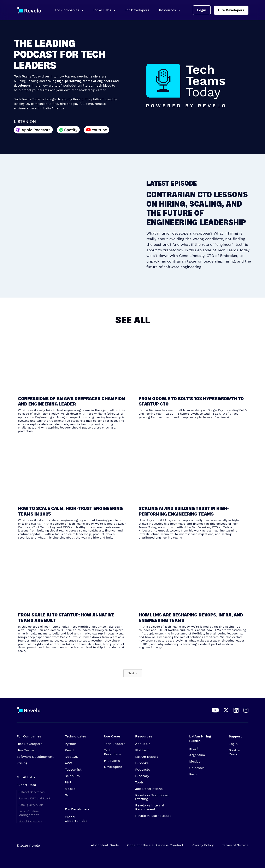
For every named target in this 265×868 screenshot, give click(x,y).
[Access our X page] (226, 710)
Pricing (22, 763)
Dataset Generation (31, 792)
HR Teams (112, 761)
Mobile (70, 789)
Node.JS (71, 757)
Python (70, 744)
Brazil (194, 749)
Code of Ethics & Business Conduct (155, 845)
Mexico (195, 761)
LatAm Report (147, 757)
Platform (142, 750)
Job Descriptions (149, 789)
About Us (143, 744)
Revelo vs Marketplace (153, 816)
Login (202, 10)
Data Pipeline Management (29, 813)
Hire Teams (25, 750)
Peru (193, 774)
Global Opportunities (76, 819)
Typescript (73, 770)
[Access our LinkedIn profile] (236, 710)
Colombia (197, 768)
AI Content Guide (105, 845)
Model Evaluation (30, 821)
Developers (113, 767)
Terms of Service (235, 845)
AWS (68, 763)
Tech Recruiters (112, 752)
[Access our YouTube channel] (215, 710)
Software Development (35, 757)
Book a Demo (234, 752)
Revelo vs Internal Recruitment (150, 807)
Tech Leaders (115, 744)
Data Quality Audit (31, 805)
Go (70, 795)
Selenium (72, 776)
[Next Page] (133, 673)
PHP (68, 782)
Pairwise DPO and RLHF (34, 798)
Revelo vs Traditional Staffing (152, 797)
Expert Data (26, 785)
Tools (139, 782)
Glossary (142, 776)
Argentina (197, 755)
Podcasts (143, 770)
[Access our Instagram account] (246, 710)
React (69, 750)
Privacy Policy (203, 845)
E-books (142, 763)
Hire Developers (231, 10)
